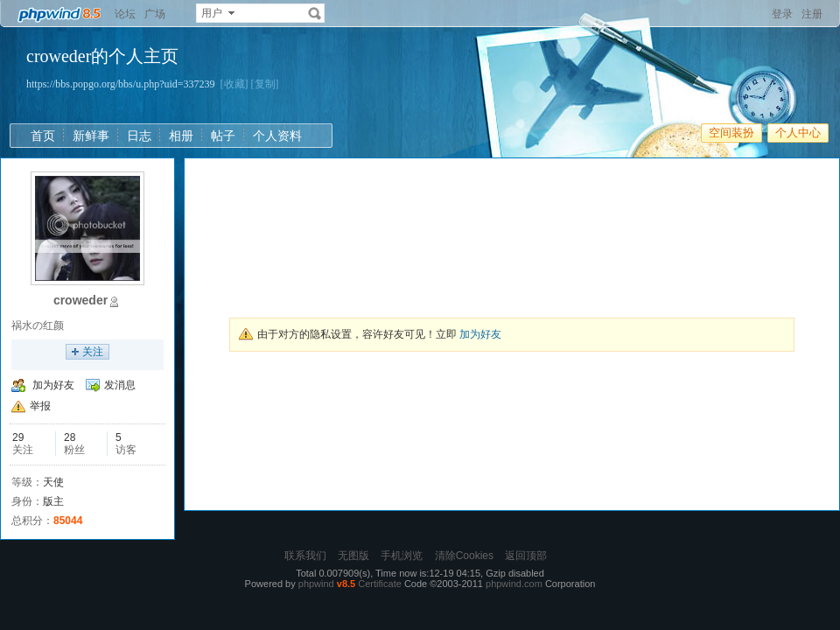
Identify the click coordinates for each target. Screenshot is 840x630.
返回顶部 (526, 556)
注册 (812, 14)
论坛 (125, 14)
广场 (155, 14)
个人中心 (798, 133)
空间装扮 (731, 133)
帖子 (223, 136)
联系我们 (305, 556)
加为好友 (53, 385)
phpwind (316, 584)
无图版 (353, 556)
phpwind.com (514, 584)
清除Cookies (464, 556)
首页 (43, 136)
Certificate (380, 584)
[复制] (265, 84)
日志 (139, 136)
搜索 (315, 13)
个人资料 (277, 136)
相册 (181, 136)
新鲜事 (91, 136)
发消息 (120, 385)
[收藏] (234, 84)
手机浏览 (402, 556)
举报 (40, 406)
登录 (782, 14)
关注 (93, 352)
